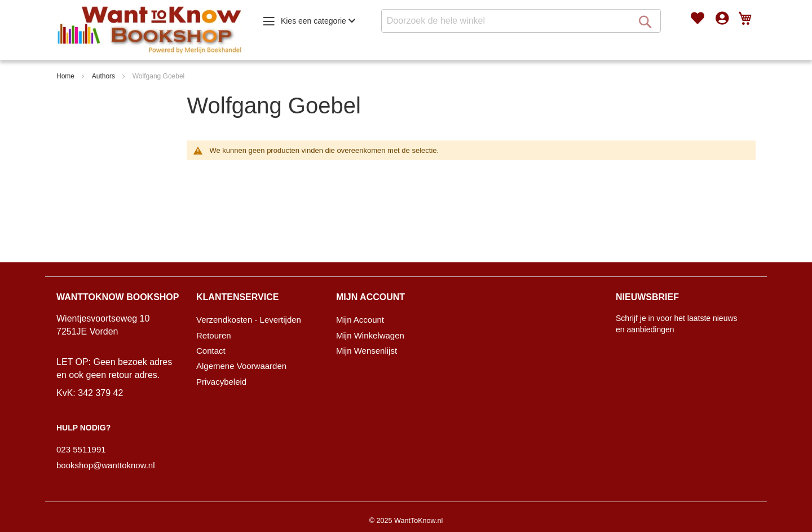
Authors (103, 76)
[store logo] (149, 30)
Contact (211, 351)
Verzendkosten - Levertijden (249, 320)
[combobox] (521, 21)
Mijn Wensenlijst (367, 351)
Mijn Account (360, 320)
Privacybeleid (221, 382)
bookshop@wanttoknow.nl (106, 465)
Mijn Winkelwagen (370, 335)
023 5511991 (81, 449)
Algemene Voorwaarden (241, 366)
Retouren (214, 335)
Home (65, 76)
